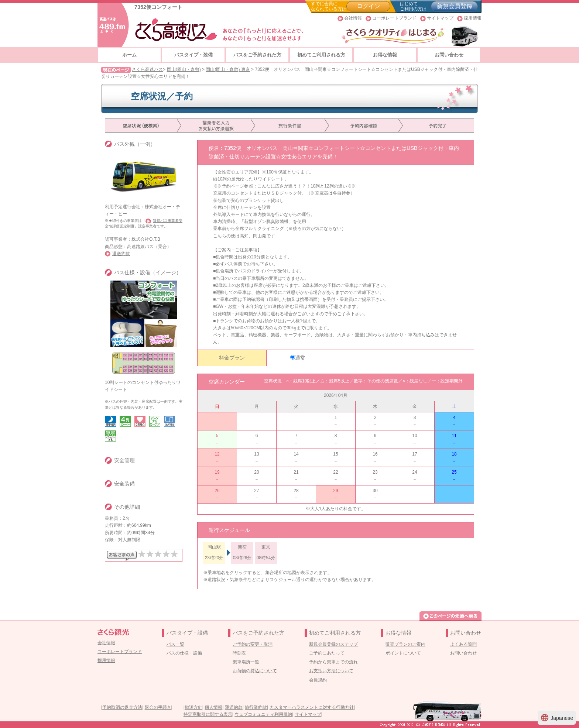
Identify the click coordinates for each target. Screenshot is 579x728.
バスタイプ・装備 (193, 55)
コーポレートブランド (394, 18)
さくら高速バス (147, 69)
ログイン (369, 6)
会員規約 (318, 680)
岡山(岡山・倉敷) (184, 69)
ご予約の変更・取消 (253, 644)
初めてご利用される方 (321, 55)
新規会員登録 (455, 6)
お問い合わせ (449, 55)
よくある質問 (463, 644)
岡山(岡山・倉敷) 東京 (228, 69)
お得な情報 (385, 55)
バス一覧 (175, 644)
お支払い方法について (331, 671)
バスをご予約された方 (257, 55)
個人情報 (213, 707)
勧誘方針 (193, 707)
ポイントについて (403, 653)
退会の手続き (158, 707)
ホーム (129, 55)
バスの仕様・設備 (184, 653)
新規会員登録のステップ (333, 644)
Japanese (557, 718)
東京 (266, 547)
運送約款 (121, 254)
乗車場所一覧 (246, 662)
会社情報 (353, 18)
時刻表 (239, 653)
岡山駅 (214, 547)
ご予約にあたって (327, 653)
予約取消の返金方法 (122, 707)
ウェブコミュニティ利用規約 (263, 714)
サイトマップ (440, 18)
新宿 (242, 547)
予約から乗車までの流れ (333, 662)
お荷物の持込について (255, 671)
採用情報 (473, 18)
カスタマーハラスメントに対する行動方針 (312, 707)
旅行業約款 (256, 707)
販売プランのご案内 (405, 644)
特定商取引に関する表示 (208, 714)
